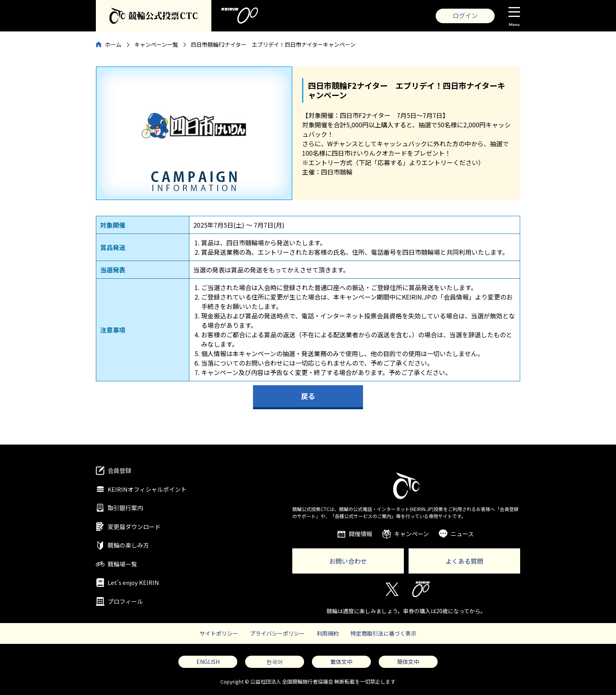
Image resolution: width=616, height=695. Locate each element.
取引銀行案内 (125, 508)
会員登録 (119, 470)
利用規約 (328, 633)
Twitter (391, 589)
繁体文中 (341, 662)
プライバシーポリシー (277, 633)
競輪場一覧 (122, 564)
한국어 (275, 662)
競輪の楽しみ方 (128, 545)
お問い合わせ (348, 561)
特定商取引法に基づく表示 (383, 633)
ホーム (113, 44)
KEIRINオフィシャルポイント (147, 489)
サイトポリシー (219, 633)
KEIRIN (421, 589)
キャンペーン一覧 (156, 44)
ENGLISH (208, 662)
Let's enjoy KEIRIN (133, 582)
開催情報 (361, 534)
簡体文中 (408, 662)
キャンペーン (412, 534)
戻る (308, 396)
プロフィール (125, 601)
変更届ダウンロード (134, 527)
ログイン (465, 15)
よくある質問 (464, 561)
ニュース (462, 534)
